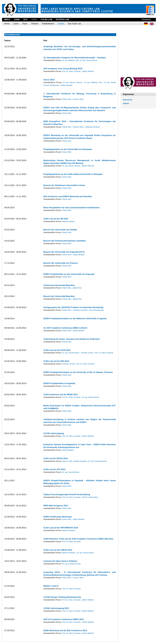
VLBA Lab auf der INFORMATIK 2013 (61, 528)
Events (61, 24)
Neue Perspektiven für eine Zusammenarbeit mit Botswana (71, 208)
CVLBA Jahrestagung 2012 (56, 608)
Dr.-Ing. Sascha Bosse (89, 60)
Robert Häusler (67, 85)
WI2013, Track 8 (51, 586)
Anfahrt (126, 103)
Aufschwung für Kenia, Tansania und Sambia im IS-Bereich (72, 339)
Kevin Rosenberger (96, 310)
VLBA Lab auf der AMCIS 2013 (58, 550)
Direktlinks (146, 20)
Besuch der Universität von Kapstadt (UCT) (64, 252)
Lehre (16, 24)
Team (25, 24)
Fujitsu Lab (62, 20)
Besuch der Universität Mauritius (59, 296)
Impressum (128, 100)
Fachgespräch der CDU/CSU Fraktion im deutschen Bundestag (73, 307)
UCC (25, 20)
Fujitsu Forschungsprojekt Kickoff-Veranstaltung (67, 494)
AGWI (17, 20)
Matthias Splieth (68, 221)
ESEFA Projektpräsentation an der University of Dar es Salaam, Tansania (78, 372)
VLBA (34, 20)
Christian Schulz (87, 353)
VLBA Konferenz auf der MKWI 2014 (60, 394)
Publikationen (48, 24)
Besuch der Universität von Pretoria (60, 263)
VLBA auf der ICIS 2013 (54, 469)
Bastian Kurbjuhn (80, 461)
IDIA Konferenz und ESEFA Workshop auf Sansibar (68, 196)
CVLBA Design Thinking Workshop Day (62, 597)
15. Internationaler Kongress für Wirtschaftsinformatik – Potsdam (75, 58)
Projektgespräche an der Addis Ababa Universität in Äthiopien (73, 174)
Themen (35, 24)
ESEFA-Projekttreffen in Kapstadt (59, 383)
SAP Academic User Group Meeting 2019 (63, 69)
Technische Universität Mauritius (59, 285)
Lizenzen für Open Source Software (60, 561)
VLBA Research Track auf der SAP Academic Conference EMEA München (78, 539)
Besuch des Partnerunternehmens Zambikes (65, 241)
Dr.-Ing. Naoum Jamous (73, 82)
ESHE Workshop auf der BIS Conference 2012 (65, 630)
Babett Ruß (77, 288)
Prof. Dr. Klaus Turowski (72, 71)
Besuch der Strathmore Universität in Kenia (64, 185)
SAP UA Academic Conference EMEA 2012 (64, 619)
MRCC (7, 20)
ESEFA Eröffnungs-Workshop (57, 517)
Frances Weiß (78, 99)
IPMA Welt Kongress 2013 (56, 506)
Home (7, 24)
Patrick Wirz (67, 99)
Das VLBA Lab (74, 24)
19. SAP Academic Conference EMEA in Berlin (65, 328)
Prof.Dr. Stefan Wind (90, 497)
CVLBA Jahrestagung (54, 433)
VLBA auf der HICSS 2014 (56, 458)
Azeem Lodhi (67, 461)
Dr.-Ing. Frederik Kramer (98, 461)
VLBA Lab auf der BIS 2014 (56, 361)
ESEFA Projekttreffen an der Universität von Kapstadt (69, 274)
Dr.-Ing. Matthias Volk (71, 60)
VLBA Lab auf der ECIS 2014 (57, 350)
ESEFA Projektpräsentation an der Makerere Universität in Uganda (75, 318)
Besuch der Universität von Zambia (60, 230)
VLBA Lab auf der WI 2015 (56, 219)
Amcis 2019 (49, 80)
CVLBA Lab (46, 20)
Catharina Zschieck (92, 127)
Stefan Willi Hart (88, 166)
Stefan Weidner (88, 71)
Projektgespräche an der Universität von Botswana (68, 149)
